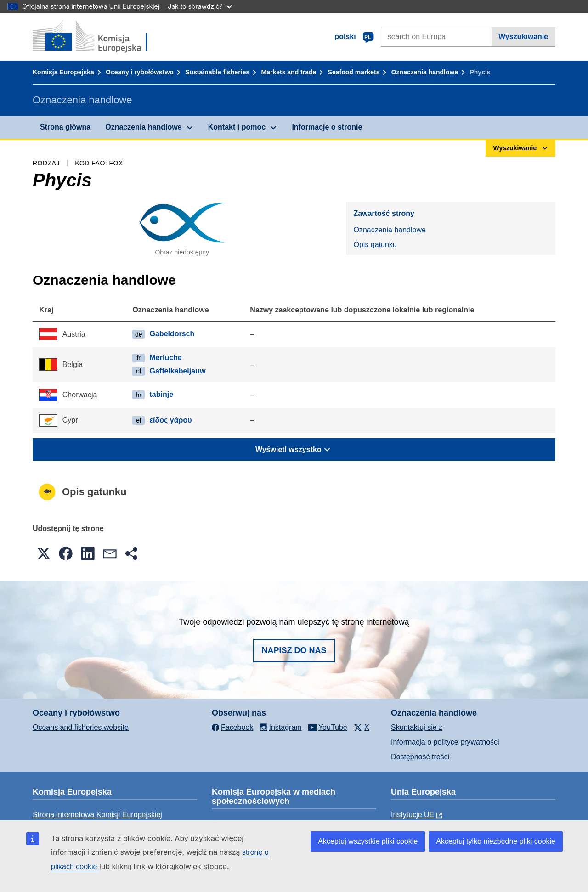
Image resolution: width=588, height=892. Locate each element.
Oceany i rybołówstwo (140, 72)
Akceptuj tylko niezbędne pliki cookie (496, 841)
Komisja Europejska (63, 72)
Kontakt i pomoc (237, 127)
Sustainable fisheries (217, 72)
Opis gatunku (375, 245)
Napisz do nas (294, 650)
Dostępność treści (420, 757)
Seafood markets (354, 72)
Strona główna (65, 127)
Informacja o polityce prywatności (445, 742)
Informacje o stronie (327, 127)
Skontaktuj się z (417, 727)
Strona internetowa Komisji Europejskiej (97, 815)
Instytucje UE (413, 815)
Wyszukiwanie (523, 37)
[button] (44, 553)
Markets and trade (289, 72)
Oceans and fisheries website (81, 727)
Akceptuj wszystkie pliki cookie (368, 841)
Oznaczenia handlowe (425, 72)
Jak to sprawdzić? (200, 6)
